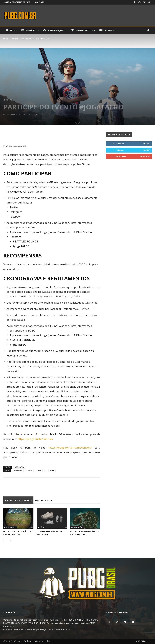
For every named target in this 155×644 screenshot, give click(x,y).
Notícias (30, 30)
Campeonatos (83, 30)
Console (29, 471)
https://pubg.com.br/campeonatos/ (71, 448)
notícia (38, 471)
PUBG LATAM (19, 467)
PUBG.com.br (13, 114)
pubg (52, 471)
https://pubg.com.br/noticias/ (35, 439)
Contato (40, 2)
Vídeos (107, 30)
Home (11, 30)
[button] (148, 31)
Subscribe (145, 156)
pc (45, 471)
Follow (146, 144)
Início (6, 39)
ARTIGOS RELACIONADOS (18, 500)
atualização (17, 471)
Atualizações (55, 30)
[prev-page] (5, 541)
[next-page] (10, 541)
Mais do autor (44, 500)
